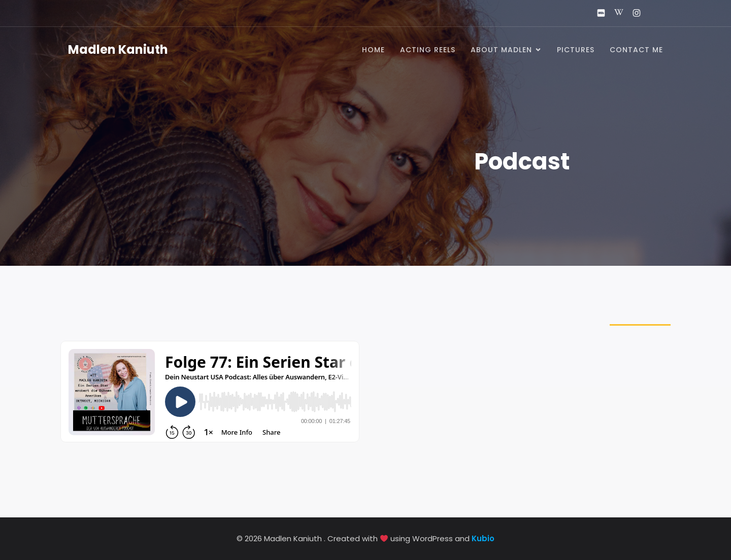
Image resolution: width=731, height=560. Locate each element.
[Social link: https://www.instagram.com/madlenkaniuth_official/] (632, 13)
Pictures (576, 50)
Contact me (636, 50)
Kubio (483, 538)
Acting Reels (428, 50)
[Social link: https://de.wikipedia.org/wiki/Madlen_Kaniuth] (614, 13)
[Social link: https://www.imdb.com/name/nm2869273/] (597, 13)
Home (373, 50)
